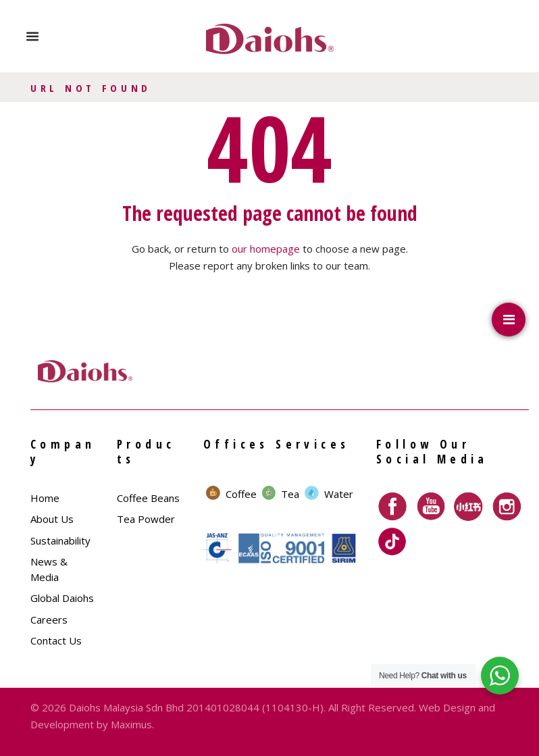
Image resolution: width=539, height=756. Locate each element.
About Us (52, 519)
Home (45, 498)
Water (339, 494)
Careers (49, 620)
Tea (290, 494)
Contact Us (56, 640)
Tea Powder (146, 519)
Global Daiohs (62, 598)
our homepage (266, 249)
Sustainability (60, 540)
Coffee (241, 494)
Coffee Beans (148, 498)
